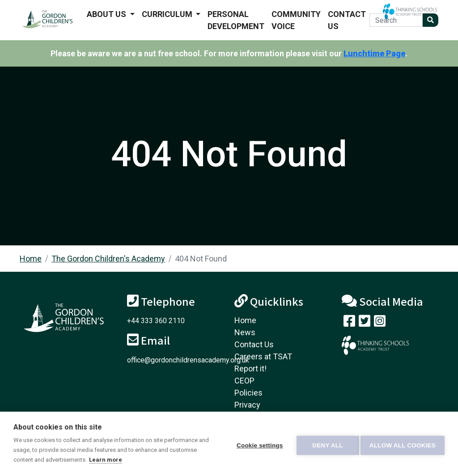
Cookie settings (257, 444)
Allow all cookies (403, 444)
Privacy (247, 405)
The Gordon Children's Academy (108, 259)
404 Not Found (201, 259)
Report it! (250, 369)
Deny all (325, 444)
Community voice (296, 20)
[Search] (396, 20)
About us (107, 14)
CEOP (244, 381)
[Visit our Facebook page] (349, 323)
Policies (248, 393)
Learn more (134, 460)
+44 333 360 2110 (156, 321)
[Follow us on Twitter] (365, 323)
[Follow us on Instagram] (380, 323)
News (245, 332)
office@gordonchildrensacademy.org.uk (188, 360)
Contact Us (347, 20)
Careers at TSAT (263, 356)
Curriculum (168, 14)
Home (31, 259)
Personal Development (236, 20)
